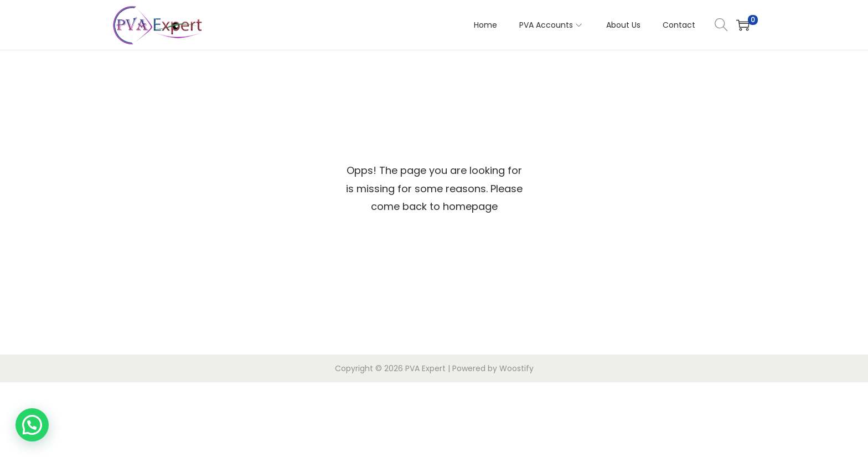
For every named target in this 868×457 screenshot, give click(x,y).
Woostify (516, 368)
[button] (32, 425)
